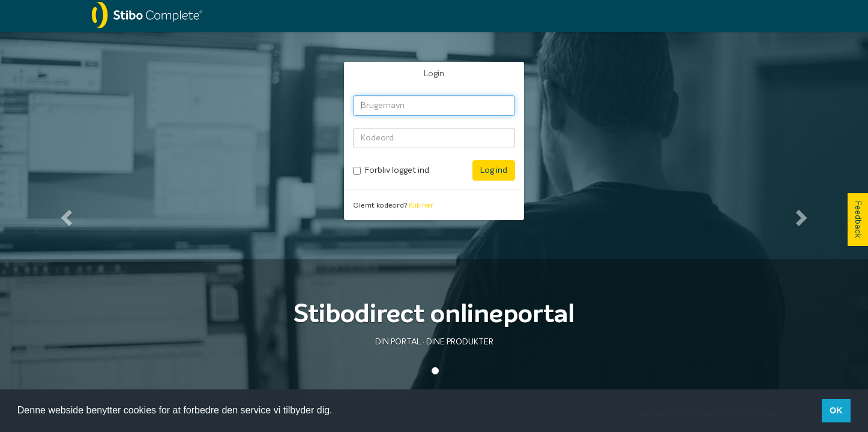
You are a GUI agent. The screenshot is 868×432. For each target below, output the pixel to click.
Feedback (858, 220)
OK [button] (836, 410)
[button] (65, 214)
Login (434, 74)
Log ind (494, 170)
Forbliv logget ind (397, 170)
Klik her (421, 206)
